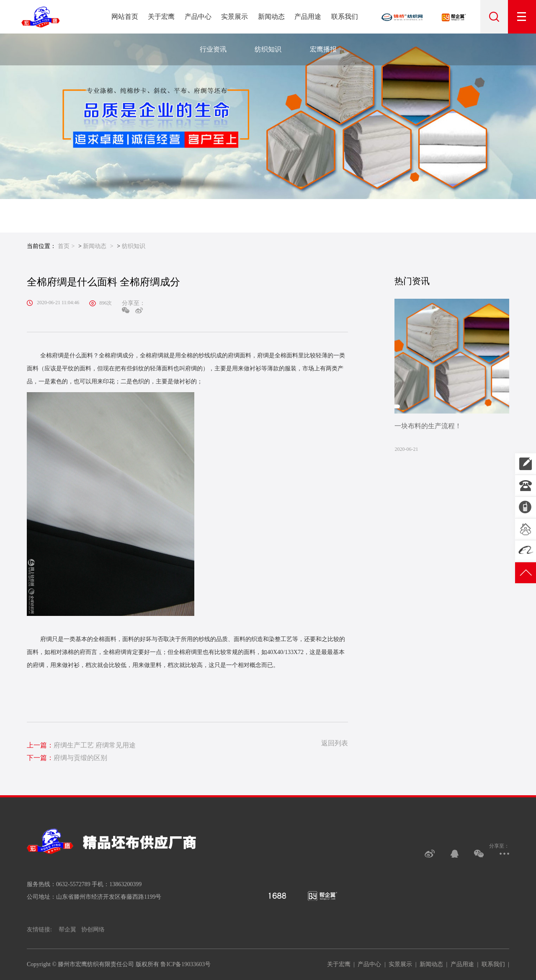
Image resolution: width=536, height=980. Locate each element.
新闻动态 (271, 17)
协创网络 (93, 930)
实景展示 (234, 17)
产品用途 (308, 17)
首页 (64, 246)
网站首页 (125, 17)
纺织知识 (268, 49)
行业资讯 (213, 49)
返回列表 (335, 743)
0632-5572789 (526, 486)
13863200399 (526, 464)
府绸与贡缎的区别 (67, 758)
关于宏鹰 (161, 17)
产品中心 (198, 17)
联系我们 (345, 17)
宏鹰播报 (323, 49)
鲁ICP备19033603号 (186, 964)
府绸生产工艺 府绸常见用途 (81, 745)
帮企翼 (67, 930)
